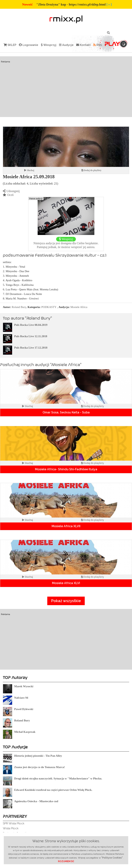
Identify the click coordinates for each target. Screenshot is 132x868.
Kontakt (83, 45)
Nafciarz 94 (21, 698)
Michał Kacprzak (25, 732)
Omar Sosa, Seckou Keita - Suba (66, 412)
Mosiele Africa (79, 307)
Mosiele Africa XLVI (66, 583)
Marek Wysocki (24, 686)
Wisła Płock (11, 828)
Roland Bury (19, 307)
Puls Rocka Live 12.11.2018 (31, 336)
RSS (97, 45)
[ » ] (109, 4)
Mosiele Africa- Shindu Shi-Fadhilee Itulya (66, 469)
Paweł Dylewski (24, 709)
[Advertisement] (66, 87)
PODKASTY (49, 307)
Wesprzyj (49, 45)
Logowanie (29, 45)
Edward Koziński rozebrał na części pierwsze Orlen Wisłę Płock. (53, 790)
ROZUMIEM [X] (66, 861)
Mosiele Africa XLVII (66, 526)
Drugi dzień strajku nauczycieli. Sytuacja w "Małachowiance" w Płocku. (58, 778)
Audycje (66, 45)
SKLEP (10, 45)
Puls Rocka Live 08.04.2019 (31, 325)
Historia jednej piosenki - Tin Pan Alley (38, 756)
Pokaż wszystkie (66, 601)
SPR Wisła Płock (14, 823)
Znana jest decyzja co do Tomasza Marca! (40, 767)
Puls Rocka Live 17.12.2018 (31, 348)
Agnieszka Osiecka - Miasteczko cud (36, 801)
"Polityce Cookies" (112, 858)
